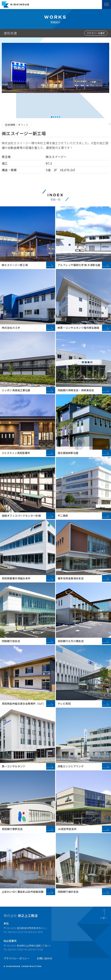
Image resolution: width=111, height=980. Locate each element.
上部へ (104, 918)
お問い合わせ (45, 958)
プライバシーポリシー (17, 958)
